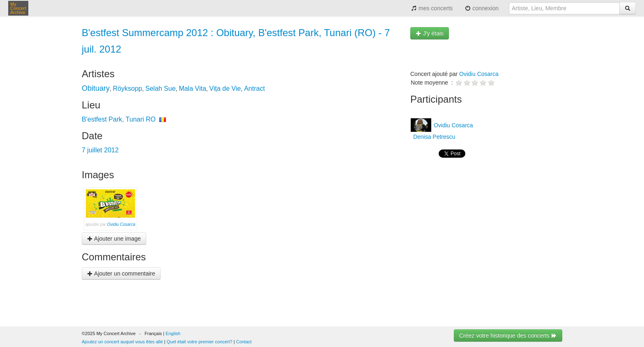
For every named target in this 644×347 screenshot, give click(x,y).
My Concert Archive (18, 8)
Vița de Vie (225, 88)
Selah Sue (161, 88)
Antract (254, 88)
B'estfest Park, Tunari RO (119, 119)
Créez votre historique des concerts (508, 336)
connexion (482, 8)
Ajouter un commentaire (121, 273)
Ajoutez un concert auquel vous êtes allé (122, 342)
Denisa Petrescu (434, 137)
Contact (244, 342)
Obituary (96, 88)
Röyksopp (128, 88)
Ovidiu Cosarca (121, 224)
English (173, 333)
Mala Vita (192, 88)
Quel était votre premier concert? (200, 342)
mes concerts (432, 8)
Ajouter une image (114, 239)
